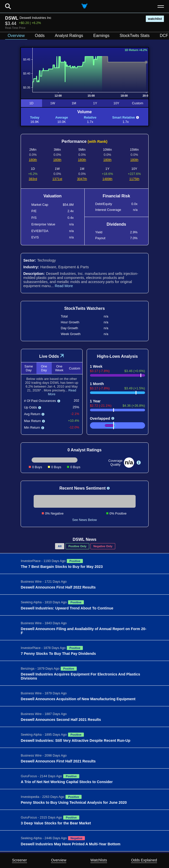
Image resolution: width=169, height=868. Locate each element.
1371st (57, 179)
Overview (59, 860)
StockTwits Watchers (84, 308)
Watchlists (99, 860)
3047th (82, 179)
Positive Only (77, 546)
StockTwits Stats (134, 36)
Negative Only (103, 546)
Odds (40, 36)
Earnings (101, 36)
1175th (134, 179)
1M (74, 103)
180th (33, 160)
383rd (33, 179)
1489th (107, 179)
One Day (44, 368)
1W (53, 103)
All (60, 546)
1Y (95, 103)
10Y (116, 103)
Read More (64, 286)
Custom (138, 103)
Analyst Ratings (69, 36)
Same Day (29, 368)
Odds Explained (144, 860)
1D (31, 103)
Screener (19, 860)
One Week (59, 368)
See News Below (84, 520)
